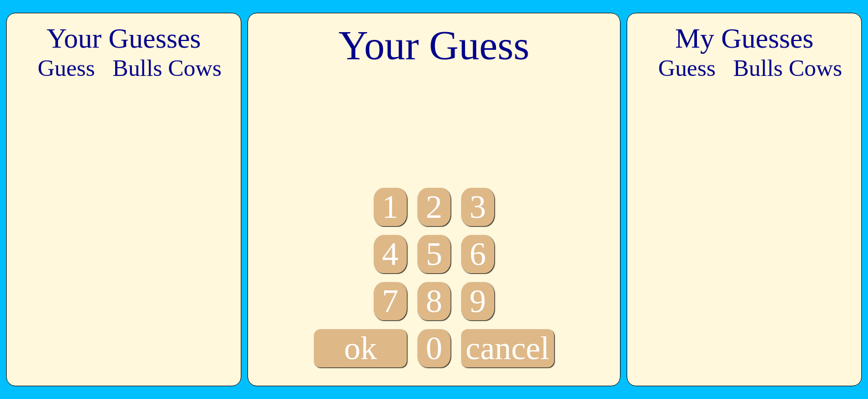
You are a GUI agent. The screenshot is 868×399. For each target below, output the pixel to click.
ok (361, 348)
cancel (507, 348)
